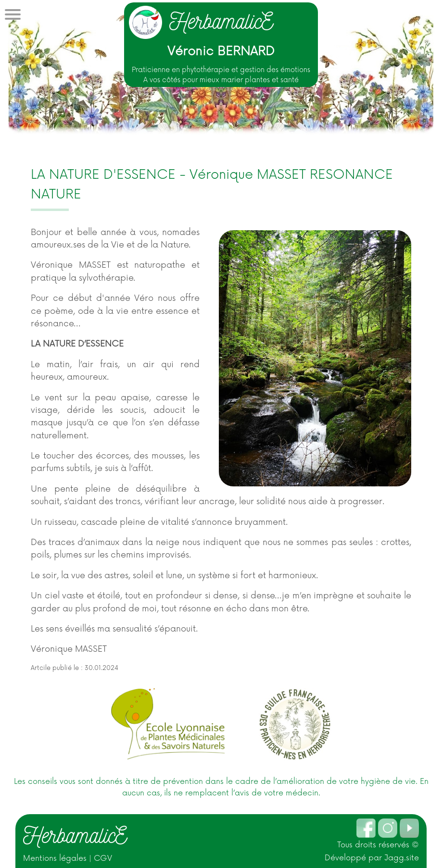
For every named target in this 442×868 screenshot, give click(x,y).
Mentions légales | (58, 858)
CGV (103, 858)
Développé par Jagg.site (372, 858)
